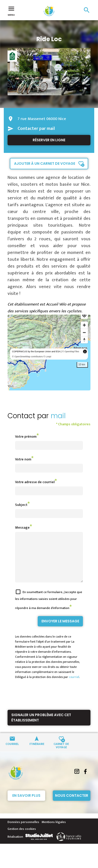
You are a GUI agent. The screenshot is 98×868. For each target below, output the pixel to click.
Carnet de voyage (61, 754)
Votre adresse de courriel (35, 482)
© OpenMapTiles (70, 351)
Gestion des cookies (22, 838)
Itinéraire (37, 753)
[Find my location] (84, 315)
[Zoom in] (84, 325)
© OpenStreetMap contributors (27, 357)
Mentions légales (54, 831)
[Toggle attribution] (85, 351)
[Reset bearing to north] (84, 340)
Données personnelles (23, 831)
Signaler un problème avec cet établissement (41, 727)
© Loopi (47, 357)
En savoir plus (26, 805)
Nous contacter (72, 805)
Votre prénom (26, 437)
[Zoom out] (84, 332)
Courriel (12, 753)
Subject (21, 505)
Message (22, 527)
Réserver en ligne (49, 140)
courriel (74, 686)
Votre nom (23, 459)
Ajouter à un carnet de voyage (45, 163)
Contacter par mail (36, 129)
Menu (11, 11)
